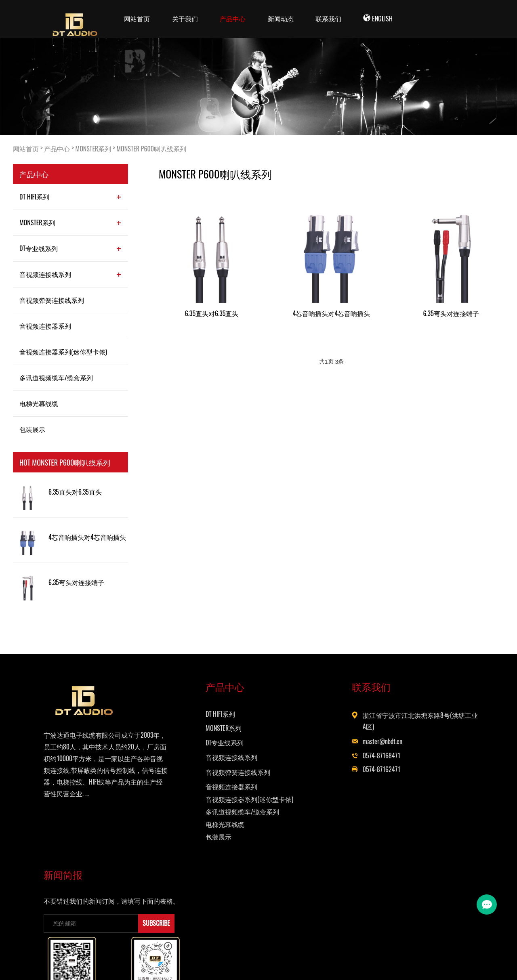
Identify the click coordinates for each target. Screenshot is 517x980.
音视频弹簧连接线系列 (52, 300)
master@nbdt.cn (311, 744)
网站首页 (137, 19)
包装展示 (32, 429)
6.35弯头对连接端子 (76, 582)
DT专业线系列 (39, 248)
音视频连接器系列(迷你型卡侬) (63, 352)
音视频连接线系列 (45, 274)
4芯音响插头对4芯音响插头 (87, 537)
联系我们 (328, 19)
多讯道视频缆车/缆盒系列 (56, 378)
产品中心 (233, 19)
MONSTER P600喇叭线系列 (152, 149)
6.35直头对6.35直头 (75, 492)
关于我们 (185, 19)
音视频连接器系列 (45, 326)
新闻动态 (281, 19)
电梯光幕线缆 (39, 403)
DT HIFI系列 (34, 197)
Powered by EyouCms (358, 964)
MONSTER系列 (94, 149)
